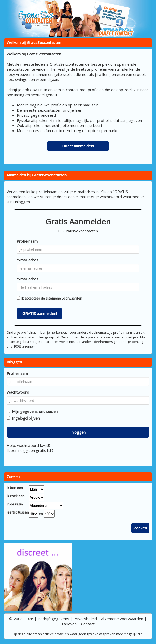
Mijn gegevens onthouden (34, 411)
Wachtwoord (18, 392)
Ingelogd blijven (25, 418)
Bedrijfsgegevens (53, 619)
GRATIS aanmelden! (40, 313)
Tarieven (69, 624)
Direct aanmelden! (78, 146)
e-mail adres (28, 260)
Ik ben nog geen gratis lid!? (30, 450)
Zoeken (140, 528)
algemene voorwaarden (64, 298)
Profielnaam (27, 241)
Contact (88, 624)
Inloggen (78, 432)
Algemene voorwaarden (122, 619)
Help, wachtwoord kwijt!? (29, 445)
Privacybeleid (85, 619)
